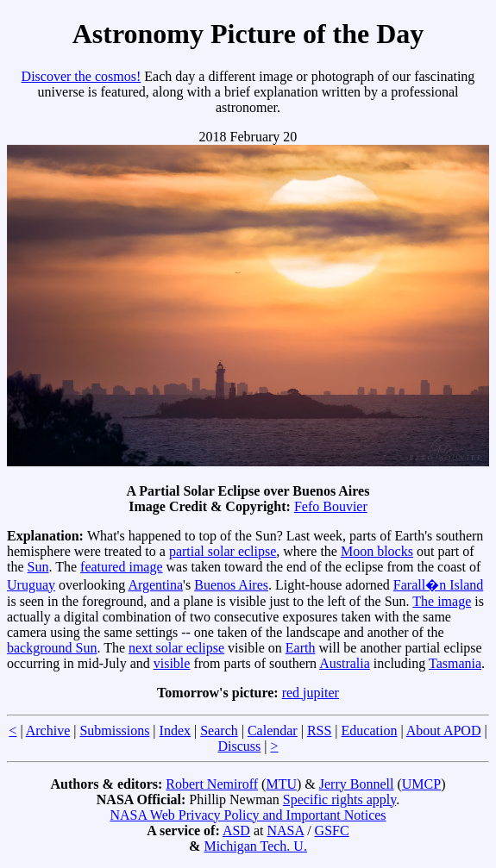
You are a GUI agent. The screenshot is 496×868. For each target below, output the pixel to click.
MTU (281, 784)
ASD (236, 831)
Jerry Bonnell (357, 784)
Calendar (273, 731)
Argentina (155, 585)
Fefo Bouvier (331, 506)
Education (370, 731)
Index (175, 731)
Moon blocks (377, 551)
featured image (122, 567)
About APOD (444, 731)
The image (442, 601)
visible (172, 663)
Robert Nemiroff (212, 784)
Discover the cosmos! (82, 76)
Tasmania (455, 663)
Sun (38, 567)
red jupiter (311, 693)
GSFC (332, 831)
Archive (48, 731)
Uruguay (31, 585)
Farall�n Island (438, 585)
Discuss (239, 746)
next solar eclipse (176, 648)
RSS (319, 731)
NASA (285, 831)
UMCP (421, 784)
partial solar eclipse (223, 551)
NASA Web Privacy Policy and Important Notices (248, 815)
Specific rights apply (339, 799)
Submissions (114, 731)
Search (219, 731)
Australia (345, 663)
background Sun (52, 648)
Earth (301, 648)
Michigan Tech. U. (255, 846)
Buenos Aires (231, 585)
